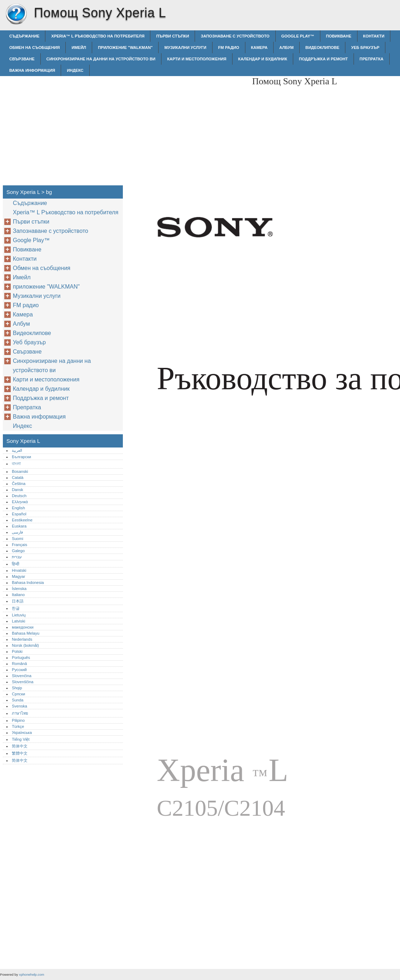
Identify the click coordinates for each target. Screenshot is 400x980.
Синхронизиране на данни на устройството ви (101, 59)
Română (19, 664)
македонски (23, 627)
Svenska (19, 706)
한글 (16, 608)
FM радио (229, 47)
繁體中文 (20, 753)
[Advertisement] (186, 126)
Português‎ (21, 657)
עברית (17, 557)
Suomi (17, 539)
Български (21, 457)
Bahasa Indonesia (28, 582)
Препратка (372, 59)
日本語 (18, 601)
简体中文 (20, 746)
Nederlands (22, 639)
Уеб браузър (365, 47)
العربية (17, 450)
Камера (259, 47)
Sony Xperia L (16, 14)
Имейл (79, 47)
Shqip (17, 688)
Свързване (22, 59)
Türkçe (18, 726)
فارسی (17, 532)
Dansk (17, 490)
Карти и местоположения (197, 59)
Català (17, 477)
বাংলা (16, 464)
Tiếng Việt (21, 739)
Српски (18, 694)
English (18, 508)
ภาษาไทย (20, 713)
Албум (286, 47)
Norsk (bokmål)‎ (25, 645)
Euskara (19, 526)
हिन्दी (16, 564)
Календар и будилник (263, 59)
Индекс (75, 70)
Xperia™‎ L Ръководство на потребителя (98, 36)
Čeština (19, 484)
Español (19, 514)
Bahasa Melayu (26, 633)
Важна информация (32, 70)
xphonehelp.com (31, 974)
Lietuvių (19, 615)
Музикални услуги (185, 47)
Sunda (17, 700)
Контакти (374, 36)
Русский (19, 670)
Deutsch (19, 496)
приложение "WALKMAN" (125, 47)
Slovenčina (22, 676)
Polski (17, 651)
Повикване (339, 36)
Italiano (18, 595)
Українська (22, 732)
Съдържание (24, 36)
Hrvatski (19, 570)
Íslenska (19, 589)
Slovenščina (22, 682)
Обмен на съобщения (34, 47)
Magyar (18, 576)
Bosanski (20, 471)
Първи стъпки (172, 36)
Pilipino (18, 720)
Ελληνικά (20, 502)
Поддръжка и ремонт (323, 59)
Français (19, 545)
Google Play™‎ (298, 36)
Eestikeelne (22, 520)
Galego (18, 551)
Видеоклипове (322, 47)
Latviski (18, 621)
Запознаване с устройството (235, 36)
